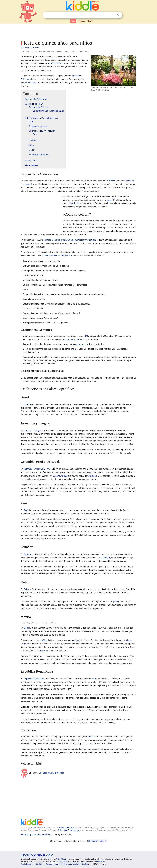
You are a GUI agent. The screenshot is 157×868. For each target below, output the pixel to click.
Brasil (64, 240)
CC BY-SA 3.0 (62, 859)
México (76, 76)
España (114, 602)
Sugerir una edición (97, 841)
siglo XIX (111, 200)
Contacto (86, 864)
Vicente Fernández (73, 339)
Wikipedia (63, 862)
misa (76, 640)
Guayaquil (105, 558)
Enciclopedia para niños (30, 48)
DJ (87, 336)
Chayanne (65, 256)
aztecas (129, 181)
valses (43, 651)
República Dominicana (34, 679)
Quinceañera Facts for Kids (51, 773)
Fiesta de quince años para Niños (36, 834)
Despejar (113, 15)
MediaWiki (100, 862)
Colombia (25, 79)
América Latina (54, 63)
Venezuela (31, 83)
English (91, 21)
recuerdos (80, 344)
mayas (27, 184)
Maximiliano (76, 203)
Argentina (48, 240)
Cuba (26, 589)
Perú (48, 469)
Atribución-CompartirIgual (69, 830)
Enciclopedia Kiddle (66, 827)
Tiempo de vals (50, 256)
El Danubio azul (60, 476)
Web (73, 21)
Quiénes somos (52, 864)
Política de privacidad (70, 864)
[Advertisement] (78, 31)
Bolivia (57, 240)
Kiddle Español (27, 864)
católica (43, 640)
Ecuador (28, 554)
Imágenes (81, 21)
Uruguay (38, 430)
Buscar (118, 15)
